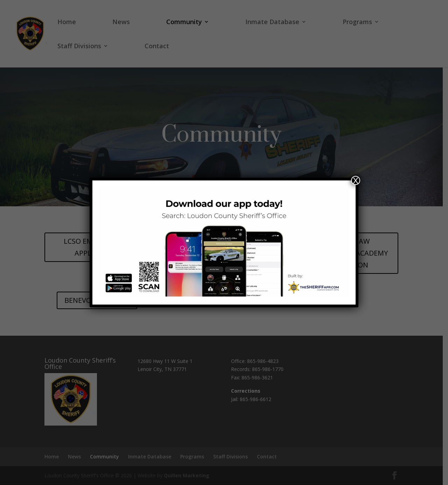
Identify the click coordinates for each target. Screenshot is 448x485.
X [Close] (356, 180)
